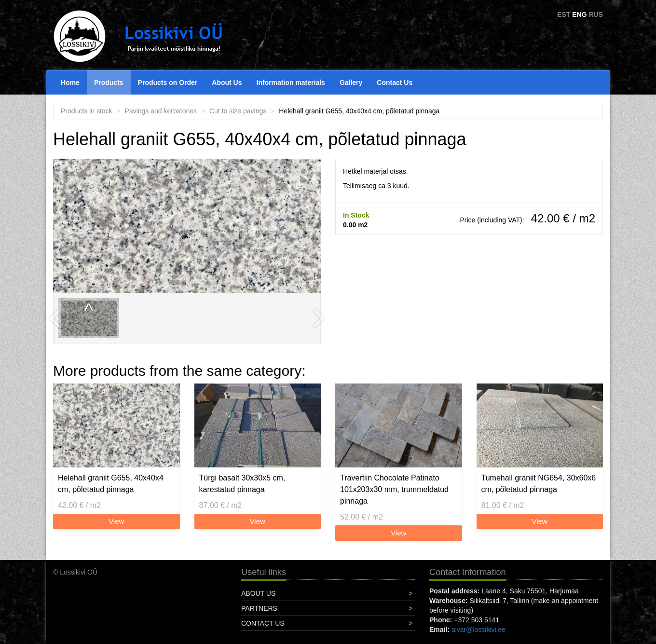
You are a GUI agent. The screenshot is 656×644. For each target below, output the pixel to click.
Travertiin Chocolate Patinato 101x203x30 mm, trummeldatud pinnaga (394, 489)
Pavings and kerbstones (161, 111)
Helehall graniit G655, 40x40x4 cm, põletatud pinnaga (111, 484)
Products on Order (168, 82)
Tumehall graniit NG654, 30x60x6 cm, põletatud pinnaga (539, 484)
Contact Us (395, 82)
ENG (579, 14)
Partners (259, 608)
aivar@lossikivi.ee (478, 630)
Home (70, 82)
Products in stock (87, 111)
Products (109, 82)
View (116, 521)
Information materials (291, 82)
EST (564, 14)
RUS (596, 14)
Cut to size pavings (238, 111)
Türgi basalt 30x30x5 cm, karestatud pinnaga (242, 484)
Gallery (351, 82)
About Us (227, 82)
